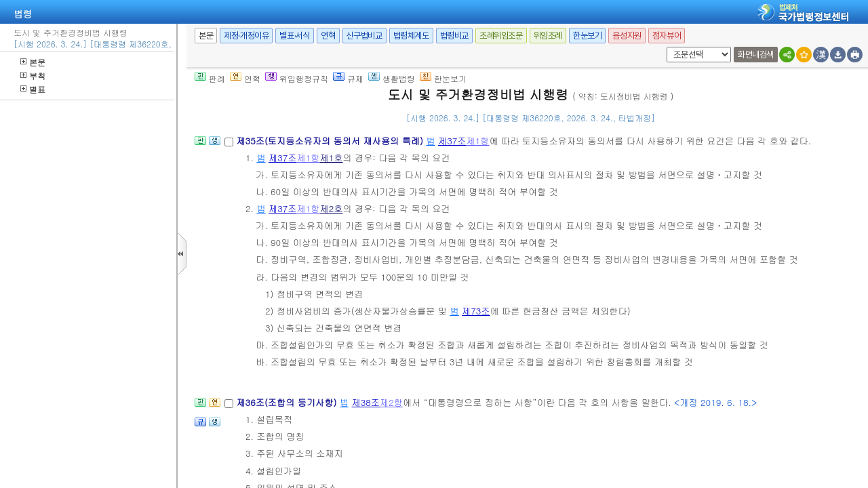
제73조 (476, 311)
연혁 (328, 36)
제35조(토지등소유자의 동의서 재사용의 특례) (331, 141)
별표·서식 (295, 36)
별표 (33, 89)
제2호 (331, 208)
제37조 (452, 141)
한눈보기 (587, 36)
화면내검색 (756, 55)
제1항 (478, 141)
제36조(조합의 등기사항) (288, 402)
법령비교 (454, 36)
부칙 (33, 76)
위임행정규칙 (297, 78)
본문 (33, 62)
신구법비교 (364, 36)
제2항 (391, 402)
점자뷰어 (667, 36)
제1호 (331, 158)
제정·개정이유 (246, 36)
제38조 (366, 402)
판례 (210, 78)
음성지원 (627, 36)
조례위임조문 (501, 36)
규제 (348, 78)
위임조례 (548, 36)
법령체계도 (411, 36)
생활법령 (392, 78)
